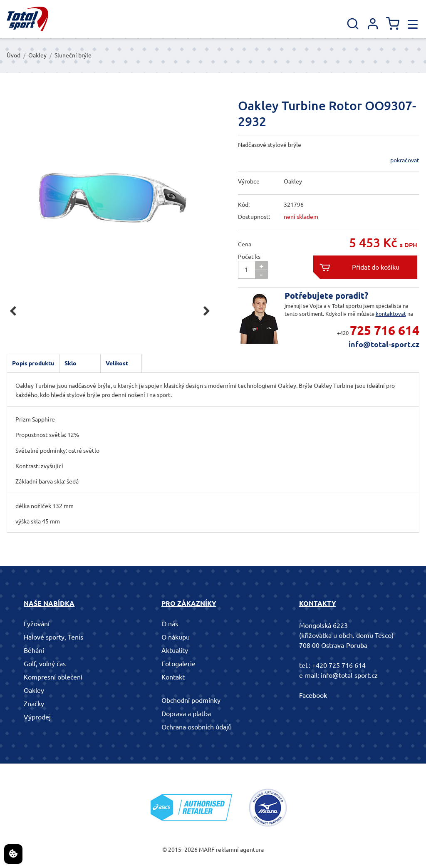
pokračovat (405, 160)
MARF (207, 850)
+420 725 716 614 (339, 665)
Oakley (37, 55)
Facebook (313, 695)
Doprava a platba (186, 714)
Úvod (14, 55)
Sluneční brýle (73, 55)
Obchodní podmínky (191, 700)
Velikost (117, 363)
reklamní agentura (240, 850)
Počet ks (249, 257)
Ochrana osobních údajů (197, 727)
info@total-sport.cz (384, 344)
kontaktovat (391, 314)
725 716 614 (385, 330)
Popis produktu (33, 363)
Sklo (71, 363)
